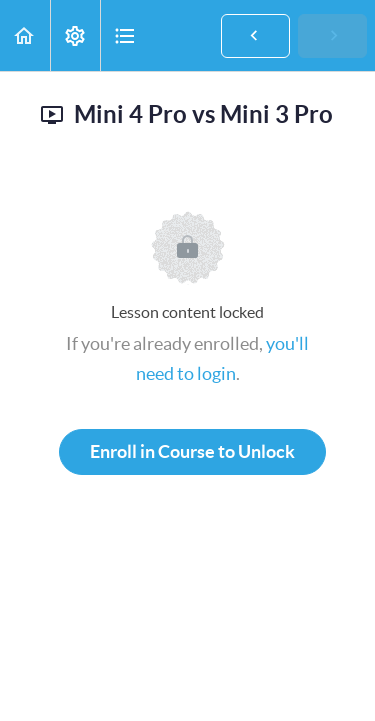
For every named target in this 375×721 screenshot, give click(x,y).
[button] (25, 35)
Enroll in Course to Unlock (192, 451)
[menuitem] (75, 35)
